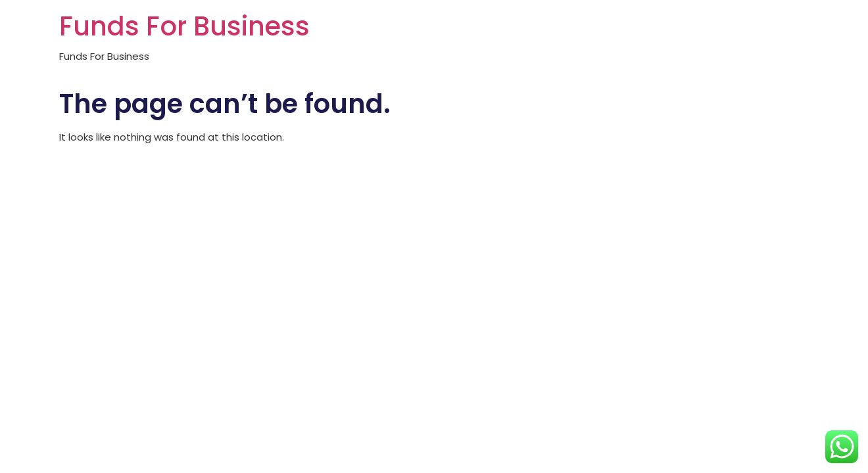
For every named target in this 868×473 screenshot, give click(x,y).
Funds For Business (184, 26)
